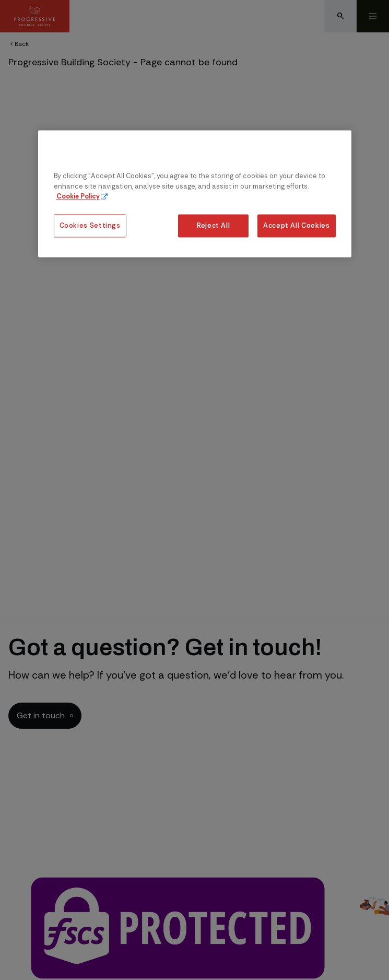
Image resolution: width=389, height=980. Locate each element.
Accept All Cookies (297, 226)
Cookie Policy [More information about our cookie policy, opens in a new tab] (78, 196)
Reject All (213, 226)
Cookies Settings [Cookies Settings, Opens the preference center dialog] (90, 226)
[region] (195, 194)
